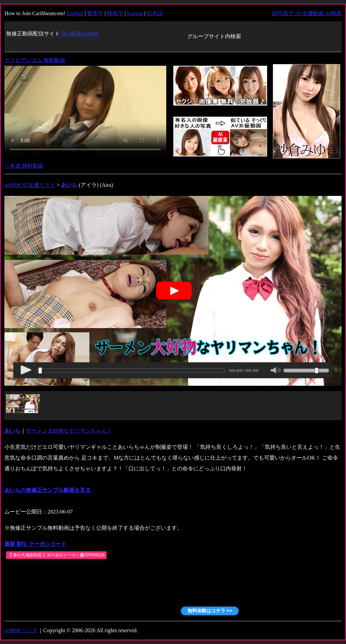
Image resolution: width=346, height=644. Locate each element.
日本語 (155, 13)
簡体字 (115, 13)
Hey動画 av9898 (80, 34)
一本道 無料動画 (24, 166)
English (75, 13)
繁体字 (95, 13)
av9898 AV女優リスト (30, 185)
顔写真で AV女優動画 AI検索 (307, 13)
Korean (135, 13)
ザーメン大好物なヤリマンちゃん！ (69, 431)
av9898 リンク (21, 630)
